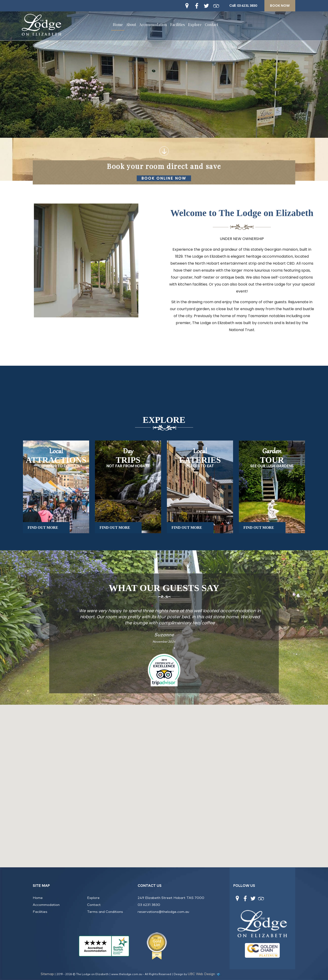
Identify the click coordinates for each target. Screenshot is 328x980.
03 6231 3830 (247, 6)
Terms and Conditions (105, 912)
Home (118, 25)
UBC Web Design (201, 974)
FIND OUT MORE (43, 528)
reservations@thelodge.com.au (163, 912)
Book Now (280, 6)
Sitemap (47, 974)
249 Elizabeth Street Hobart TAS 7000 (171, 898)
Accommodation (153, 25)
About (131, 25)
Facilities (177, 25)
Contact (211, 25)
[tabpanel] (164, 623)
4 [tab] (175, 648)
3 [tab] (168, 648)
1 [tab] (154, 648)
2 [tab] (161, 648)
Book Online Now (165, 178)
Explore (195, 25)
